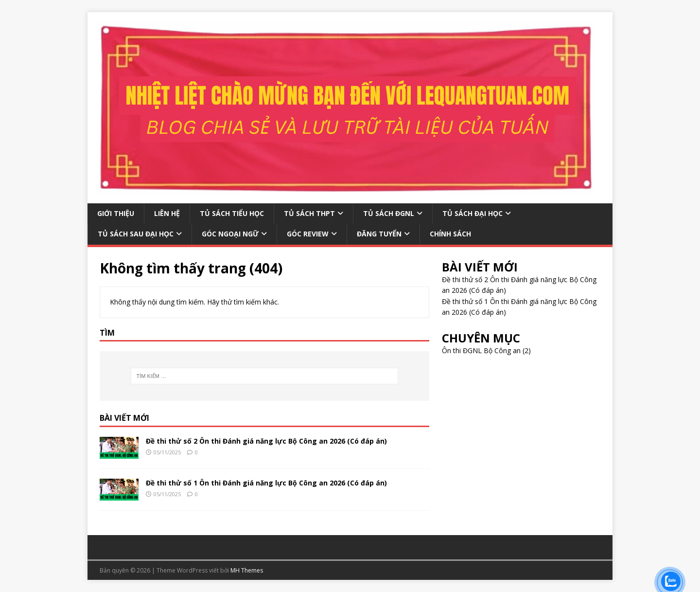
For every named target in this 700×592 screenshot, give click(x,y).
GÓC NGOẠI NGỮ (230, 234)
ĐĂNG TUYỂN (379, 234)
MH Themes (247, 570)
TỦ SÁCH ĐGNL (389, 213)
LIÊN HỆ (167, 213)
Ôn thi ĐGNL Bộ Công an (481, 350)
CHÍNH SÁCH (450, 234)
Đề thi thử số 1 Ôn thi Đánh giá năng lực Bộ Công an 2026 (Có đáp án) (266, 483)
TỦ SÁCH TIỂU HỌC (232, 213)
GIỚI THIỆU (116, 213)
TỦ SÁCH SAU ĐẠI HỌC (136, 234)
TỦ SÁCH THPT (309, 213)
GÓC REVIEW (308, 234)
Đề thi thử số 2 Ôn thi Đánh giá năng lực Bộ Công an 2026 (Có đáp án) (266, 441)
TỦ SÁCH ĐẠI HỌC (472, 213)
